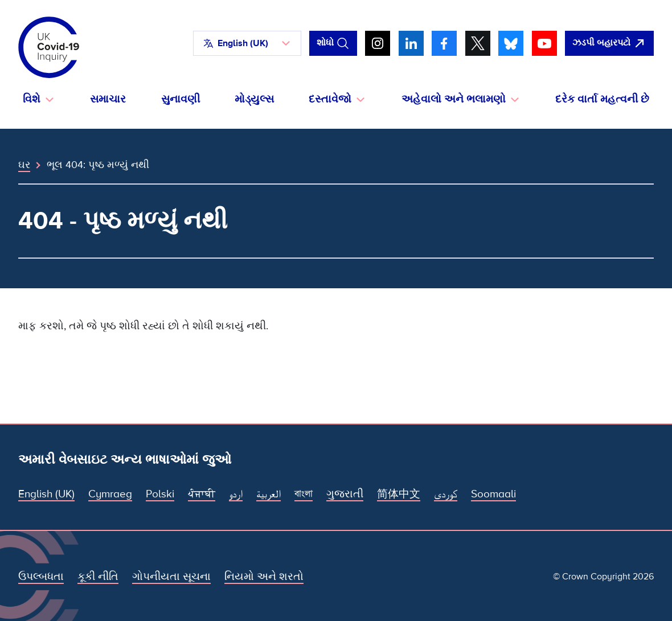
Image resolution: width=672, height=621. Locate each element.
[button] (247, 43)
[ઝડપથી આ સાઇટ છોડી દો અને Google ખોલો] (609, 43)
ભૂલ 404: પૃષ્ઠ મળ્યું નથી (98, 165)
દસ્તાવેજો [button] (330, 99)
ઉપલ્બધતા (41, 577)
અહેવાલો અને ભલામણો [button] (454, 99)
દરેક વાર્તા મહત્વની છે (602, 99)
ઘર (24, 165)
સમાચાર (108, 99)
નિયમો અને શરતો (264, 577)
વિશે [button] (32, 99)
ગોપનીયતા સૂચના (171, 577)
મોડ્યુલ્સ (254, 99)
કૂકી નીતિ (98, 577)
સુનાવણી (181, 99)
